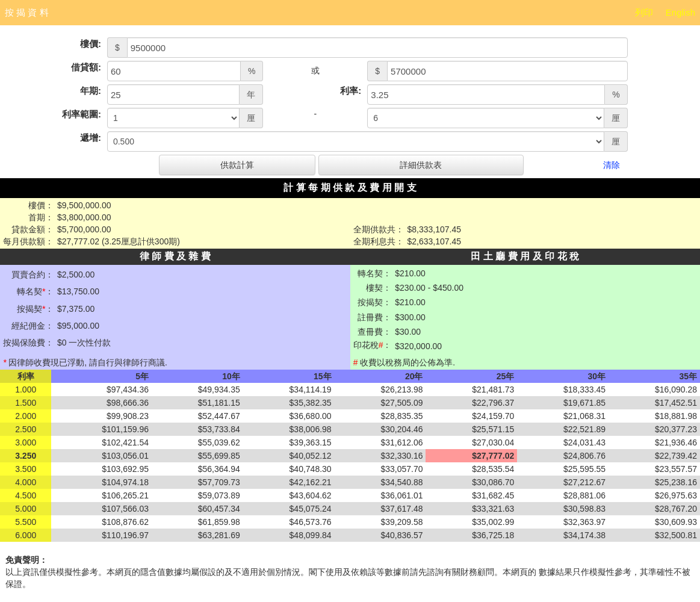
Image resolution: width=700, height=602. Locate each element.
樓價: (91, 44)
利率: (351, 91)
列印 (644, 12)
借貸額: (86, 67)
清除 (612, 165)
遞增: (91, 138)
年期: (91, 91)
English (680, 12)
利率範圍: (82, 114)
